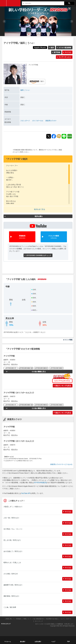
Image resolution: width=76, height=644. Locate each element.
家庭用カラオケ (51, 121)
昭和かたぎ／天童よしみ (12, 563)
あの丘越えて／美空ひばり (13, 551)
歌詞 (52, 48)
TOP (68, 642)
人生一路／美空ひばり (11, 518)
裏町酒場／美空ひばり (11, 596)
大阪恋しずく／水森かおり (13, 507)
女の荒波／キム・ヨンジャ (13, 529)
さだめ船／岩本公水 (11, 574)
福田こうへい (25, 90)
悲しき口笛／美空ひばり (12, 540)
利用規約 (19, 619)
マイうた (68, 52)
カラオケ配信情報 (65, 48)
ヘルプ (62, 619)
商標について (27, 619)
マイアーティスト (65, 57)
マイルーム (8, 642)
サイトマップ (39, 621)
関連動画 (22, 237)
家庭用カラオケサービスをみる (61, 464)
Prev (4, 21)
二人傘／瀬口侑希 (10, 607)
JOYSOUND (13, 3)
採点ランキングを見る (63, 386)
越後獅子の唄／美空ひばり (13, 585)
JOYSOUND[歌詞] (40, 483)
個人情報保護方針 (39, 619)
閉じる (69, 9)
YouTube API (26, 493)
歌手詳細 (57, 52)
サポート (69, 619)
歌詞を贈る (39, 216)
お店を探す (38, 642)
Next (72, 21)
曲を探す (23, 642)
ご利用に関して (9, 619)
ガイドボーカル (38, 121)
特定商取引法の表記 (52, 619)
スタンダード (25, 121)
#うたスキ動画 (54, 237)
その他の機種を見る (39, 372)
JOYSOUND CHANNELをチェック (39, 255)
